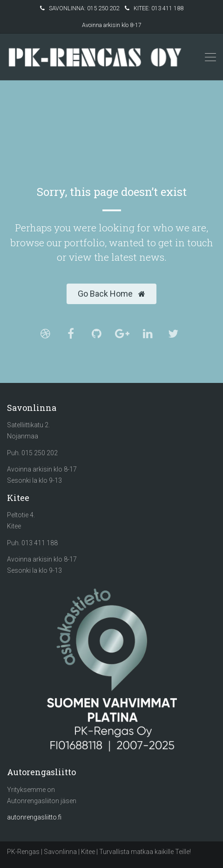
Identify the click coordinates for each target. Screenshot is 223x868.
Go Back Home (111, 294)
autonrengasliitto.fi (34, 817)
